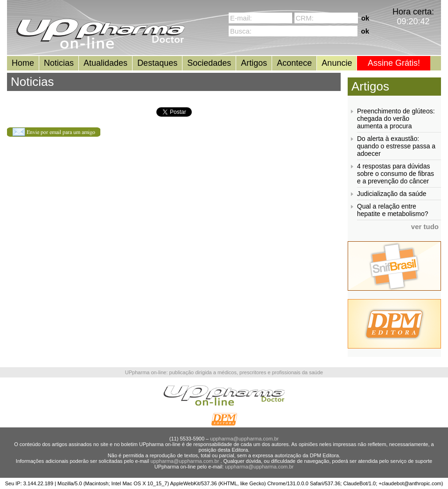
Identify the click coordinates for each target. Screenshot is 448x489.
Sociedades (209, 63)
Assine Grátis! (394, 63)
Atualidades (105, 63)
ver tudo (425, 227)
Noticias (59, 63)
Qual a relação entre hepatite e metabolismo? (393, 210)
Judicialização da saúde (392, 194)
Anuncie (337, 63)
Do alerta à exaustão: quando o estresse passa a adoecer (396, 146)
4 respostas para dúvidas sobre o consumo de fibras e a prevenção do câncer (395, 174)
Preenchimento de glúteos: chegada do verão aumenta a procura (396, 119)
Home (23, 63)
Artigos (254, 63)
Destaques (157, 63)
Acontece (294, 63)
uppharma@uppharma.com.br (244, 439)
